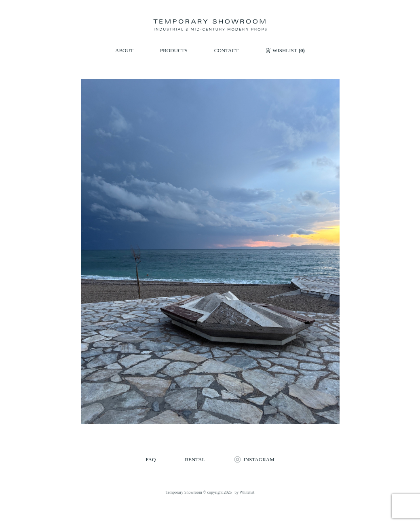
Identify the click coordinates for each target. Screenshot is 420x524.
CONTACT (226, 50)
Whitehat (247, 492)
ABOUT (124, 50)
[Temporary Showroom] (210, 25)
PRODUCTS (174, 50)
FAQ (151, 459)
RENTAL (195, 459)
